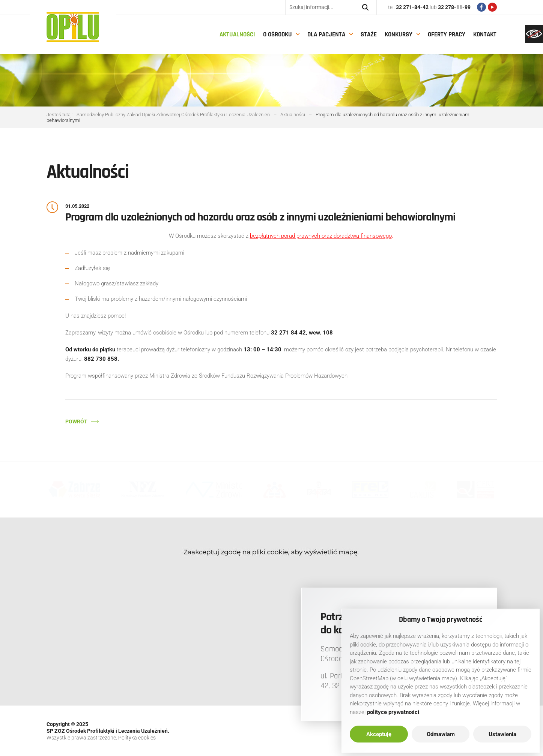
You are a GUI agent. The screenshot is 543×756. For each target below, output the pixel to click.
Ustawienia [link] (502, 734)
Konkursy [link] (399, 34)
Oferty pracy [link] (447, 34)
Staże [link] (369, 34)
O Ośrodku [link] (278, 34)
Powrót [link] (76, 421)
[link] (534, 34)
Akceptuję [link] (379, 734)
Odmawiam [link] (441, 734)
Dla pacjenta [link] (326, 34)
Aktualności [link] (237, 34)
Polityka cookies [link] (137, 738)
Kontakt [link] (485, 34)
